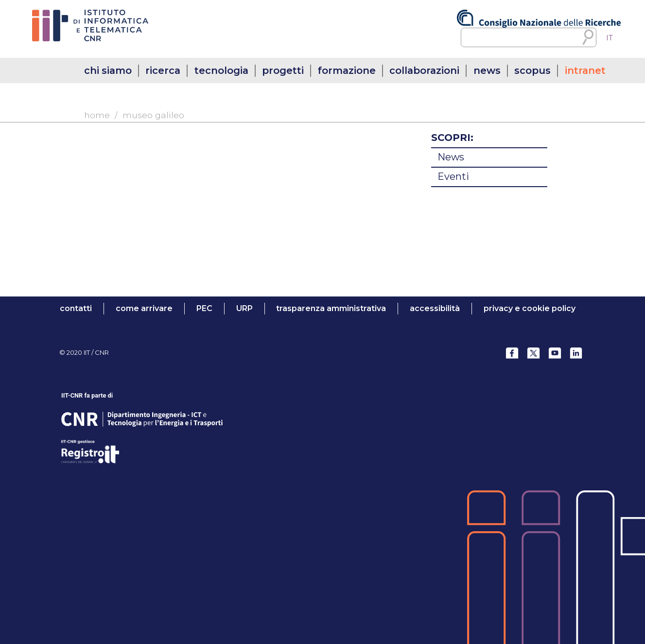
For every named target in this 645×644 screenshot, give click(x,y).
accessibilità (435, 308)
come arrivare (144, 308)
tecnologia (221, 70)
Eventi (453, 176)
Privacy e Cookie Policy (530, 308)
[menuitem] (610, 38)
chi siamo (108, 70)
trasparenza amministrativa (331, 308)
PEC (204, 308)
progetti (283, 70)
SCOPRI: (452, 138)
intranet (585, 70)
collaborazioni (424, 70)
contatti (76, 308)
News (451, 157)
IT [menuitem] (610, 38)
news (487, 70)
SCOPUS (532, 70)
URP (244, 308)
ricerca (163, 70)
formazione (347, 70)
